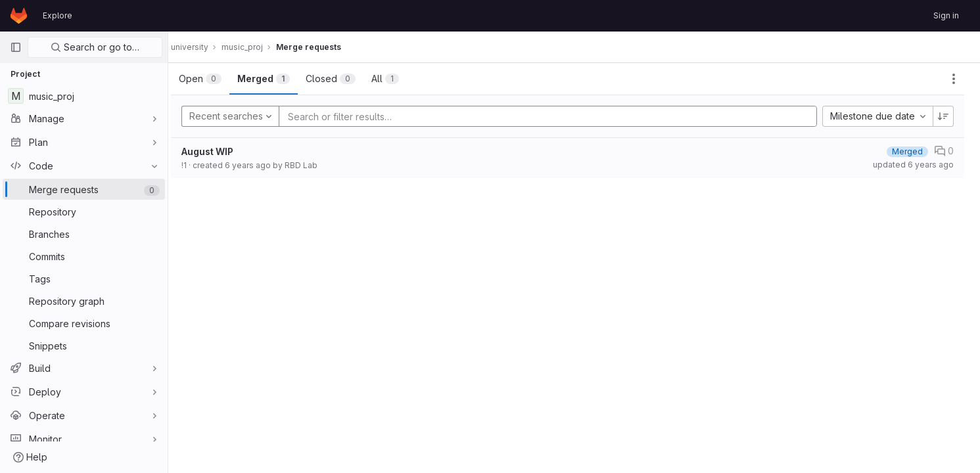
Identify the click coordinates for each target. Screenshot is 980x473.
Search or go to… (95, 47)
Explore (58, 15)
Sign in (946, 15)
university (203, 47)
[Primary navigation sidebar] (16, 47)
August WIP (221, 151)
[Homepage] (19, 16)
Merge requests (322, 47)
